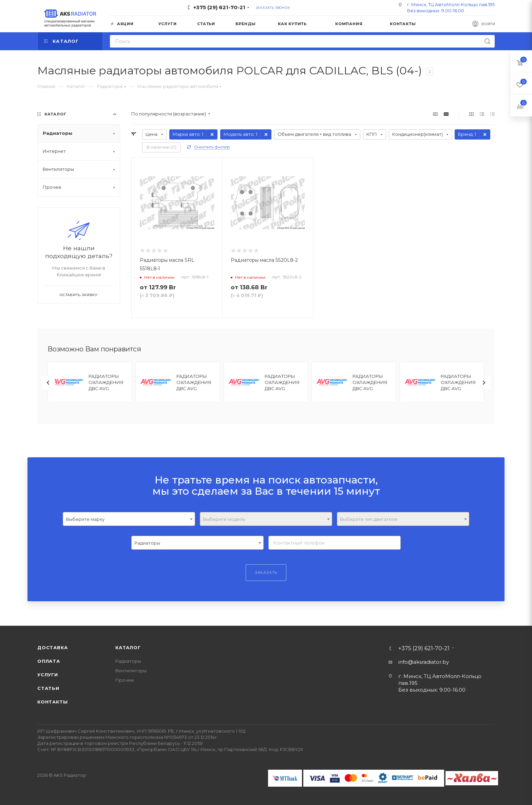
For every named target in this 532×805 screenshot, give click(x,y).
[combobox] (129, 519)
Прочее (125, 680)
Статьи (48, 688)
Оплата (49, 661)
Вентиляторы (131, 671)
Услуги (48, 675)
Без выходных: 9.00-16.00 (436, 11)
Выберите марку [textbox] (85, 519)
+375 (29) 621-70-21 (219, 7)
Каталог (128, 647)
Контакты (52, 702)
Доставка (52, 647)
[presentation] (48, 383)
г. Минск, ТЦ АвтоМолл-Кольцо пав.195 (451, 4)
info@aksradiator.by (424, 662)
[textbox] (266, 519)
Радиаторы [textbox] (147, 543)
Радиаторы (128, 661)
